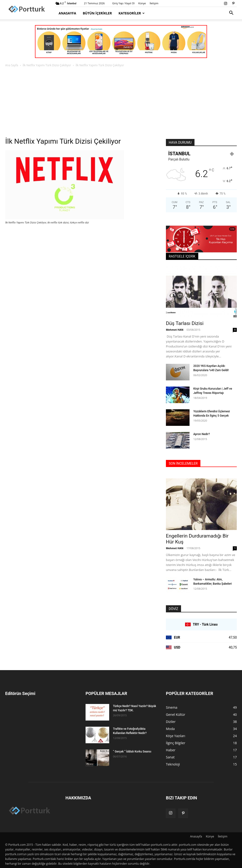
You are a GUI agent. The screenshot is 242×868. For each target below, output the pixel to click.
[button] (231, 13)
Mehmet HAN (175, 330)
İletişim (154, 3)
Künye (142, 3)
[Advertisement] (121, 103)
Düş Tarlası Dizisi (185, 323)
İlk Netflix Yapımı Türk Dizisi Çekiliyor (47, 65)
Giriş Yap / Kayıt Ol (123, 3)
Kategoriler (132, 13)
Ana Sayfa (12, 65)
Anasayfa (67, 13)
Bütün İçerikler (97, 13)
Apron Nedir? (202, 434)
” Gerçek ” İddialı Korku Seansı (132, 752)
